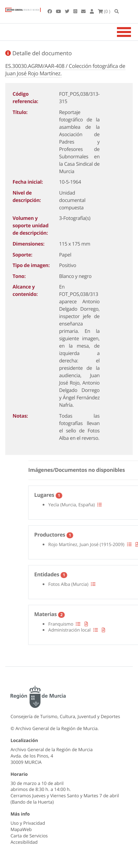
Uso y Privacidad (28, 823)
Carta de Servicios (29, 836)
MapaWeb (21, 829)
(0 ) (104, 11)
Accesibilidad (24, 842)
